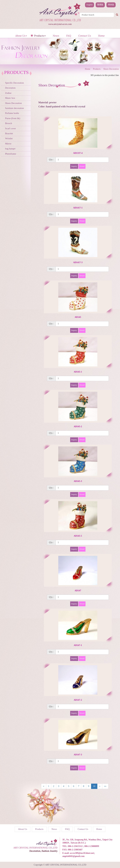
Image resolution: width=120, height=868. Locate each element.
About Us (21, 36)
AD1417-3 (78, 262)
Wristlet (9, 138)
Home (101, 36)
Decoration (10, 88)
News (56, 36)
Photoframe (11, 154)
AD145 (78, 317)
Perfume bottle (12, 113)
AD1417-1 (78, 208)
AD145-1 (78, 372)
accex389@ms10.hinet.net (82, 853)
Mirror (8, 144)
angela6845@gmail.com (73, 856)
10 (94, 786)
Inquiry (74, 166)
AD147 (78, 591)
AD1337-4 (78, 153)
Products (40, 36)
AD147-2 (78, 700)
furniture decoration (15, 108)
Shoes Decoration (13, 103)
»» (105, 786)
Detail (82, 166)
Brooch (9, 123)
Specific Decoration (15, 83)
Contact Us (85, 36)
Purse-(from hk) (13, 118)
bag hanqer (10, 149)
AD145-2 (78, 426)
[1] (82, 160)
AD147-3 (78, 755)
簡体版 (111, 5)
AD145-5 (78, 536)
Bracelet (9, 133)
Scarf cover (11, 128)
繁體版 (100, 5)
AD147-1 (78, 645)
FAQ (69, 36)
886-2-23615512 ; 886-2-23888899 (83, 846)
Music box (10, 98)
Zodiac (8, 93)
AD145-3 (78, 481)
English (90, 5)
